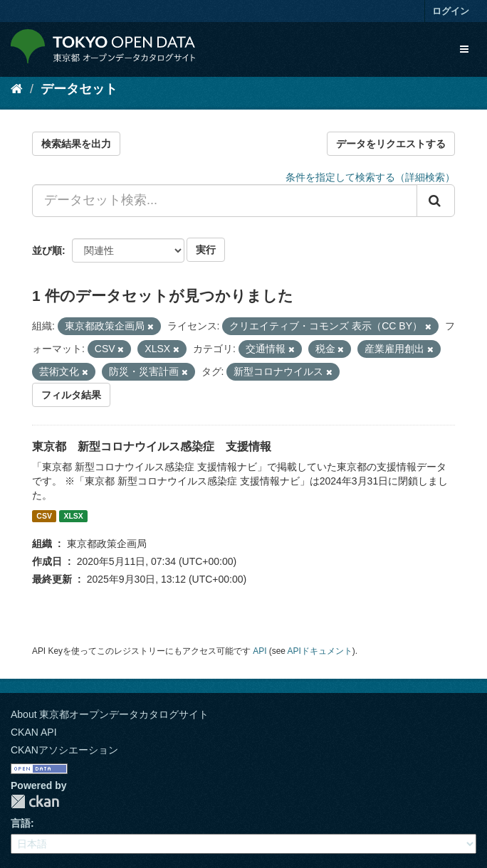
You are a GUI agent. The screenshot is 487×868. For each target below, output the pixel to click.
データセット (79, 89)
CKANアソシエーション (64, 750)
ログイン (451, 11)
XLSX (73, 516)
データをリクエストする (391, 144)
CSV (44, 516)
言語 (21, 823)
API (260, 651)
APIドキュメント (320, 651)
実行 (206, 250)
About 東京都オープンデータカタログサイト (110, 714)
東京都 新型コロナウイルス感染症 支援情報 (152, 446)
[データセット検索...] (225, 201)
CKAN (35, 801)
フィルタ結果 (71, 395)
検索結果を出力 (76, 144)
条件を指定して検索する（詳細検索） (370, 177)
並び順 (47, 250)
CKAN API (34, 732)
